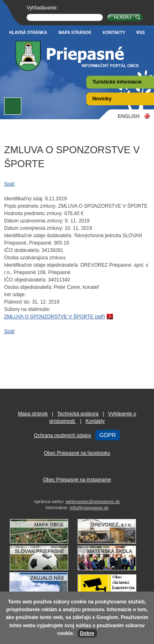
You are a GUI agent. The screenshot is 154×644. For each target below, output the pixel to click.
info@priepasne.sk (89, 508)
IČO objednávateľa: (25, 280)
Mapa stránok (75, 33)
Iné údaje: (15, 295)
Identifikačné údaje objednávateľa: (41, 265)
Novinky (102, 99)
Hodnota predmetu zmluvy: (33, 213)
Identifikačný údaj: (24, 199)
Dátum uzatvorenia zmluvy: (34, 221)
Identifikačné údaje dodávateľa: (38, 236)
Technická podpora (78, 414)
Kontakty (114, 33)
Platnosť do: (17, 302)
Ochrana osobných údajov (63, 435)
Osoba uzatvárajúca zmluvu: (35, 258)
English (129, 116)
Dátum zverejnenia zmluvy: (34, 228)
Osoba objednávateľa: (28, 287)
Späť (9, 184)
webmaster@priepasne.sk (93, 501)
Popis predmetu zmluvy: (30, 206)
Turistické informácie (117, 82)
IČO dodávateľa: (22, 250)
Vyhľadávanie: (42, 8)
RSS (141, 33)
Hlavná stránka (28, 33)
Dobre (87, 633)
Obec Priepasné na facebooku (77, 453)
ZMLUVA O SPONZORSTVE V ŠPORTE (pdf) (55, 317)
